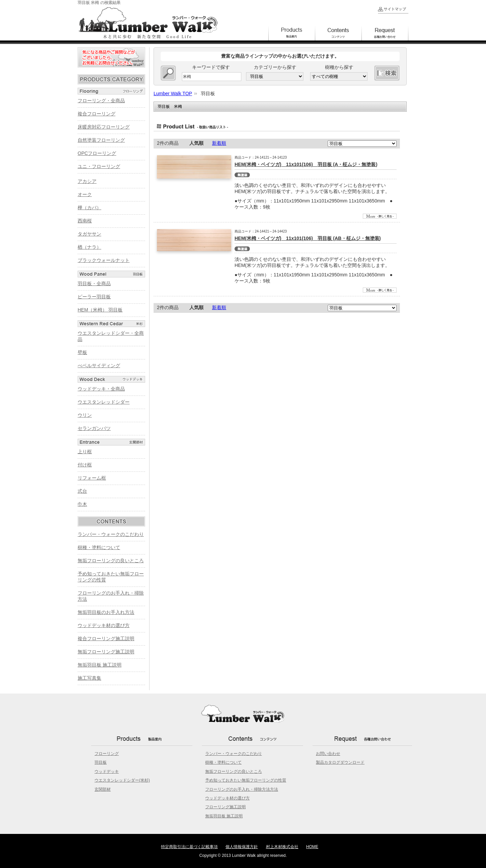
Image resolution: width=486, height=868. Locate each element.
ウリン (85, 415)
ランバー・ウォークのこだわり (111, 534)
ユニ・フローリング (99, 166)
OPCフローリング (97, 153)
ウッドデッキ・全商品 (101, 389)
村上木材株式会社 (282, 847)
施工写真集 (89, 678)
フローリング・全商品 (101, 101)
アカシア (87, 181)
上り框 (85, 452)
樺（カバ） (89, 208)
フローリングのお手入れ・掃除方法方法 (242, 789)
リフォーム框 (92, 478)
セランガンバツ (94, 428)
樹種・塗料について (99, 547)
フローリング (107, 754)
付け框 (85, 465)
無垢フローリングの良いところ (111, 561)
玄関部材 (103, 789)
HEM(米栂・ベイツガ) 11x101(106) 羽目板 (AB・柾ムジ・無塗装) (308, 238)
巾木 (82, 504)
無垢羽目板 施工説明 (100, 665)
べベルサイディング (99, 365)
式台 (82, 491)
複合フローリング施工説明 (106, 639)
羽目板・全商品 (94, 283)
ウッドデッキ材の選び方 (104, 625)
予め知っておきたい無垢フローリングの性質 (246, 780)
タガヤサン (89, 234)
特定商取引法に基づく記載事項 (189, 847)
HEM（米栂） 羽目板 (100, 310)
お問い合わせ (328, 754)
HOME (312, 847)
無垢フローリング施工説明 (106, 652)
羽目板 (101, 762)
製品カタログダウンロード (340, 762)
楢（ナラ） (89, 247)
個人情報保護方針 (242, 847)
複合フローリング (97, 114)
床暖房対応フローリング (104, 127)
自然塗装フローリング (101, 140)
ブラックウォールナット (104, 260)
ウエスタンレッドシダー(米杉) (122, 780)
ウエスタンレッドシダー (104, 402)
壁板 (82, 352)
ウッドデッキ (107, 771)
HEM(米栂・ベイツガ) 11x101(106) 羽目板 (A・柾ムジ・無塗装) (306, 164)
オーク (85, 194)
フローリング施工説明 (225, 807)
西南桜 (85, 221)
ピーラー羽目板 (94, 297)
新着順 (219, 143)
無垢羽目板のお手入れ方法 (106, 612)
